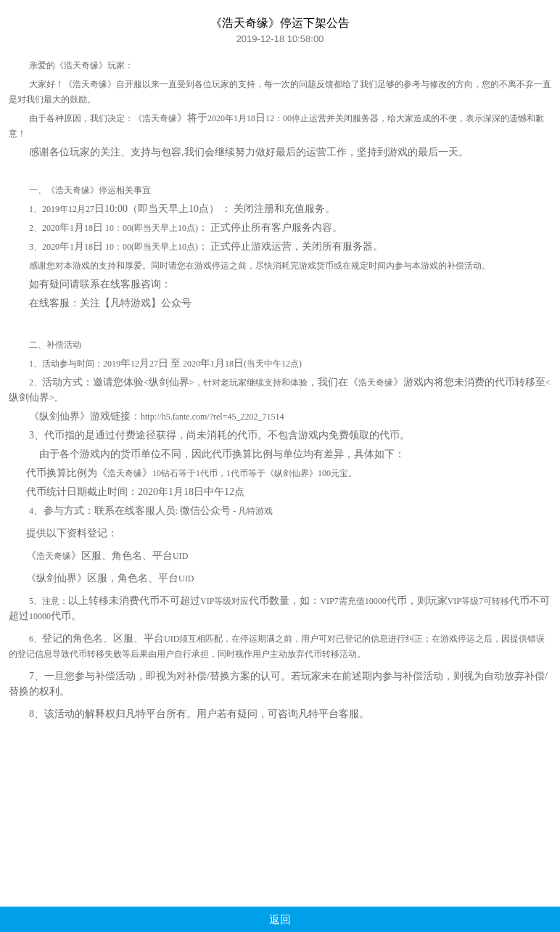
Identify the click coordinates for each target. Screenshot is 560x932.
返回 (280, 919)
